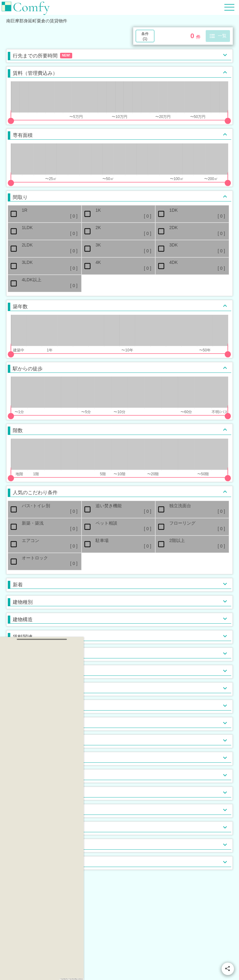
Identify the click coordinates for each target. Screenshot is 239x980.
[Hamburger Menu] (229, 7)
